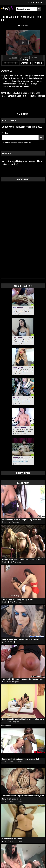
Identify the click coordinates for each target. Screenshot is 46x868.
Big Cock (23, 93)
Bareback (14, 93)
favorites (26, 63)
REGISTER (40, 2)
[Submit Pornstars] (41, 138)
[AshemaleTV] (8, 9)
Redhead (42, 96)
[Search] (22, 9)
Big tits (31, 93)
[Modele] (20, 138)
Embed (38, 63)
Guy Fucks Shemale (16, 96)
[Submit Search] (39, 9)
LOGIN (31, 2)
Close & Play (23, 60)
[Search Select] (31, 9)
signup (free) (13, 164)
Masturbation (31, 96)
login (4, 164)
